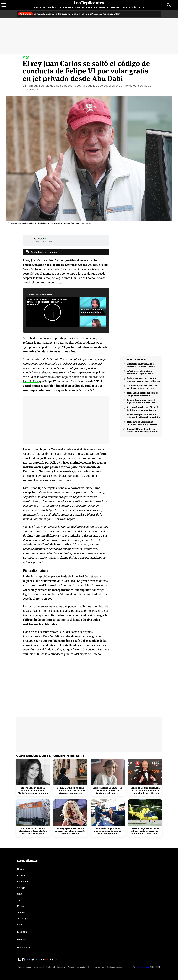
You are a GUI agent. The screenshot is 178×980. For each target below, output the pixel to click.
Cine (89, 8)
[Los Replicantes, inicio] (89, 3)
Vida (141, 8)
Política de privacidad (77, 967)
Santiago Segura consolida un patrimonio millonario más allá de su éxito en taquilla (142, 416)
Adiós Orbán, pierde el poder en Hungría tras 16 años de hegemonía (142, 394)
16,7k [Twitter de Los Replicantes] (37, 960)
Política (53, 8)
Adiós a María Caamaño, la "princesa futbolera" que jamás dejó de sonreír (142, 423)
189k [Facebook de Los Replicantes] (27, 960)
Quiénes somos (25, 967)
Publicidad (50, 967)
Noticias (40, 8)
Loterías (21, 940)
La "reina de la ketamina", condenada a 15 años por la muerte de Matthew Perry (140, 372)
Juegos (115, 8)
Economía (67, 8)
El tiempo (22, 932)
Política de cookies (96, 967)
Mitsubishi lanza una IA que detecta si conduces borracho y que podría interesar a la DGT (142, 365)
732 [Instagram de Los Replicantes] (55, 960)
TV (95, 8)
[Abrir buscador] (169, 5)
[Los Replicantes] (142, 967)
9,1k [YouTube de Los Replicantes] (46, 960)
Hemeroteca (24, 947)
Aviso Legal (39, 967)
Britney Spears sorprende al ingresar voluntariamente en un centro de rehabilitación (143, 401)
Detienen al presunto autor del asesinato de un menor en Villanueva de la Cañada (142, 387)
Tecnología (129, 8)
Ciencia (80, 8)
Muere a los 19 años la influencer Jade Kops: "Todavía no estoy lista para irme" (33, 790)
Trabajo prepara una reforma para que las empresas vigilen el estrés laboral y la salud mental (143, 380)
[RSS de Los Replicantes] (19, 960)
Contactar (61, 967)
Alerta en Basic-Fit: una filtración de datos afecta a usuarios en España (143, 409)
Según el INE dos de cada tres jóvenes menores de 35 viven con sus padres (143, 430)
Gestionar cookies (114, 967)
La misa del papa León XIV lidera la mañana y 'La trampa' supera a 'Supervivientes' (69, 14)
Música (103, 8)
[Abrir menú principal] (4, 5)
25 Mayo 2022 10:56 (43, 242)
